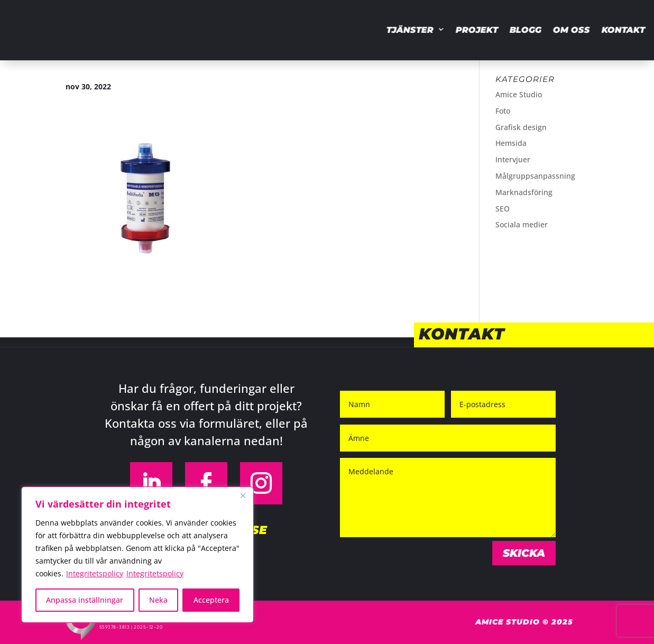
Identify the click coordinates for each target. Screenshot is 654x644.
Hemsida (511, 143)
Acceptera (211, 600)
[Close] (243, 495)
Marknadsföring (524, 192)
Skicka (524, 553)
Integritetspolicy (95, 573)
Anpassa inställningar (85, 600)
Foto (503, 111)
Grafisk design (521, 127)
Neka (158, 600)
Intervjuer (513, 159)
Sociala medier (522, 224)
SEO (503, 209)
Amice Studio (519, 94)
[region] (137, 555)
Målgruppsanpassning (535, 176)
